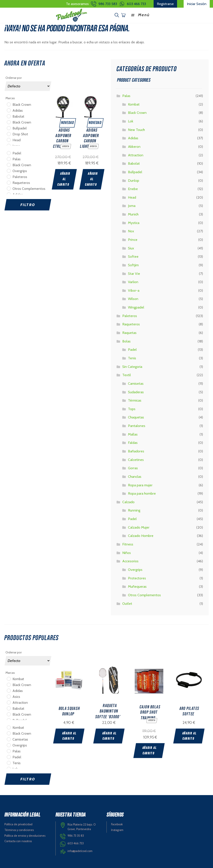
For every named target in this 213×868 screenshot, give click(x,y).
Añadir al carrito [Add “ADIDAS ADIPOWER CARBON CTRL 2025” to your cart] (64, 179)
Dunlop (134, 180)
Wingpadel (136, 307)
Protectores (137, 578)
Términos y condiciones (19, 830)
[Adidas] (9, 110)
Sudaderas (136, 391)
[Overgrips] (9, 170)
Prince (133, 239)
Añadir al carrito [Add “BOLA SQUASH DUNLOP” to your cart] (69, 736)
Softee (133, 256)
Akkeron (134, 146)
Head (132, 197)
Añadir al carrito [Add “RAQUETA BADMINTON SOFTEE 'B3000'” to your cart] (110, 736)
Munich (133, 214)
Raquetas (129, 332)
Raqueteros (131, 324)
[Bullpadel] (9, 127)
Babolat (134, 163)
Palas (126, 95)
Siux (131, 248)
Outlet (127, 603)
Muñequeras (137, 586)
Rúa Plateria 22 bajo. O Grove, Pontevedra (82, 826)
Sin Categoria (132, 366)
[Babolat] (9, 116)
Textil (127, 375)
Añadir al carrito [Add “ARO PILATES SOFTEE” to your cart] (191, 736)
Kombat (134, 104)
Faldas (133, 442)
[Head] (9, 139)
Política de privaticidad (18, 824)
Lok (131, 121)
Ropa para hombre (142, 493)
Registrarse (165, 4)
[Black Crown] (9, 104)
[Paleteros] (9, 176)
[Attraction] (9, 702)
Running (134, 510)
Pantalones (137, 425)
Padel (132, 349)
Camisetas (136, 383)
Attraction (136, 154)
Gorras (133, 468)
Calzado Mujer (139, 527)
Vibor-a (134, 290)
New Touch (136, 129)
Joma (132, 205)
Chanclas (135, 476)
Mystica (134, 222)
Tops (132, 408)
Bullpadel (135, 172)
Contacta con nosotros (18, 841)
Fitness (128, 544)
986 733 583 (108, 4)
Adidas (133, 138)
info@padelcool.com (80, 851)
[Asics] (9, 696)
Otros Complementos (144, 595)
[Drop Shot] (9, 133)
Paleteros (130, 315)
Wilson (133, 298)
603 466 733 (136, 4)
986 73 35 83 (76, 835)
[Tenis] (9, 762)
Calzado (128, 502)
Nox (131, 231)
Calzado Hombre (141, 535)
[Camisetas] (9, 739)
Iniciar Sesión (197, 4)
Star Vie (134, 273)
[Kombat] (9, 678)
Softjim (133, 265)
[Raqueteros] (9, 182)
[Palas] (9, 158)
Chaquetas (136, 417)
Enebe (133, 188)
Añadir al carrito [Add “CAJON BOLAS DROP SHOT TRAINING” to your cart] (151, 750)
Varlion (133, 281)
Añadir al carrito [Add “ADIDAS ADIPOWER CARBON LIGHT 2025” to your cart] (91, 179)
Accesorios (130, 561)
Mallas (133, 434)
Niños (127, 552)
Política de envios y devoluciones (25, 835)
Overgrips (135, 569)
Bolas (126, 341)
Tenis (132, 358)
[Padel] (9, 152)
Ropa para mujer (140, 484)
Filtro (28, 204)
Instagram (117, 830)
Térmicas (135, 400)
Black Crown (137, 112)
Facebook (117, 824)
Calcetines (136, 459)
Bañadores (136, 451)
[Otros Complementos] (9, 188)
